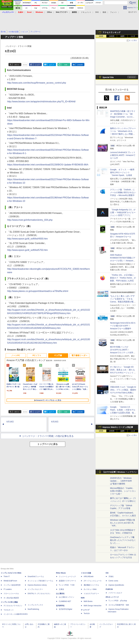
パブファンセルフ (115, 593)
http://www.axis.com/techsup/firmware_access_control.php (37, 83)
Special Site (108, 77)
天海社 (111, 577)
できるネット (9, 610)
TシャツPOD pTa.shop (118, 601)
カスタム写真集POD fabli (119, 605)
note (66, 65)
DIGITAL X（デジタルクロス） (39, 594)
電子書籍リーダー (79, 355)
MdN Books (88, 601)
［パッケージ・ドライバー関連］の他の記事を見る (48, 436)
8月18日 (10, 422)
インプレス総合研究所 (12, 585)
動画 (104, 12)
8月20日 (55, 422)
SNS (97, 12)
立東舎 (61, 589)
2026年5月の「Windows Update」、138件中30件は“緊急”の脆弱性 (121, 481)
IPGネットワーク (112, 597)
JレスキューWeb (90, 589)
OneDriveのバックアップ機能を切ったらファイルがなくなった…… (123, 540)
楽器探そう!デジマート (68, 581)
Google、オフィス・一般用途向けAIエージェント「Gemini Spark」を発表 (122, 172)
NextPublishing (33, 609)
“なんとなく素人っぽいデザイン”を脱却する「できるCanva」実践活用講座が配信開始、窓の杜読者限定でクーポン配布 (123, 302)
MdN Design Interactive (93, 606)
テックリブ (85, 610)
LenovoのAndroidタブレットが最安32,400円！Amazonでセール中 (123, 155)
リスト (25, 65)
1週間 (122, 36)
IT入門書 (58, 355)
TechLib (87, 613)
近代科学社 (60, 606)
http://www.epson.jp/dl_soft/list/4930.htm (27, 239)
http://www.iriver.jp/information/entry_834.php (30, 220)
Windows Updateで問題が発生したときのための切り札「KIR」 (123, 523)
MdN (83, 598)
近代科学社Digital (65, 609)
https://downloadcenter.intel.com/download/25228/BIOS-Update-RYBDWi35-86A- (48, 165)
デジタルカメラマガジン (13, 606)
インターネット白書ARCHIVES (16, 614)
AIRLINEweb (89, 577)
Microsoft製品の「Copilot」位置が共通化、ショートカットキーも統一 (123, 491)
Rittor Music (61, 573)
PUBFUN (109, 589)
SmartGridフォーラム (36, 577)
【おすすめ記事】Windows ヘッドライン (120, 472)
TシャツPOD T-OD (67, 585)
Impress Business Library (37, 585)
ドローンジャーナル (11, 594)
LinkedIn (80, 65)
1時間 (101, 36)
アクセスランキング (111, 32)
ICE (107, 573)
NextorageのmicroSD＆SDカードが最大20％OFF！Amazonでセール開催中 (123, 326)
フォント (113, 12)
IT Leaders (8, 589)
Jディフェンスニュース (93, 581)
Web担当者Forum (10, 581)
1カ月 (133, 36)
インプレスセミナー (35, 589)
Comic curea (113, 581)
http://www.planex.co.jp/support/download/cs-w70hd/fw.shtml (38, 291)
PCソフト (37, 355)
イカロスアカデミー (91, 594)
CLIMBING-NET (65, 601)
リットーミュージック (67, 577)
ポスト (17, 65)
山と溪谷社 (60, 594)
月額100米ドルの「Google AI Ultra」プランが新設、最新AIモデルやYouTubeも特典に (123, 390)
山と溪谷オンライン (67, 597)
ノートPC (16, 355)
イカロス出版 (86, 573)
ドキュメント (86, 12)
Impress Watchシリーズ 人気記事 (118, 427)
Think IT (7, 577)
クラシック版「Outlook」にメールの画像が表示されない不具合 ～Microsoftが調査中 (123, 192)
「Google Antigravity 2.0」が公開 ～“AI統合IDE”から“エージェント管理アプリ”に (123, 212)
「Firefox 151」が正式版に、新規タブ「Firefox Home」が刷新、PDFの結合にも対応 (123, 278)
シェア (37, 65)
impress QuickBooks (116, 585)
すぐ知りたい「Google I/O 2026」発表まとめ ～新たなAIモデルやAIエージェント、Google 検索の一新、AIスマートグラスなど (123, 373)
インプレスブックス (35, 605)
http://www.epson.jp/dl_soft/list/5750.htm (27, 250)
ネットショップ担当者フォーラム (40, 581)
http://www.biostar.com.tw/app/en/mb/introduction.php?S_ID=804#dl (41, 102)
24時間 (112, 36)
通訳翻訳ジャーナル (91, 585)
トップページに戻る (48, 444)
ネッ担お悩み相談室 (11, 598)
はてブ (52, 65)
